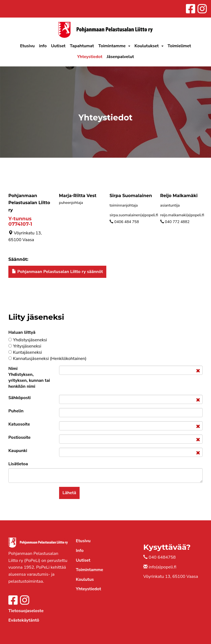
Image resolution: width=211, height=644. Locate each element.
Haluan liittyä (22, 332)
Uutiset (58, 46)
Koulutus (85, 579)
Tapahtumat (82, 46)
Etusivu (27, 46)
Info (80, 551)
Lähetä (69, 493)
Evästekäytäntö (24, 620)
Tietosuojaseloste (26, 611)
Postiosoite (19, 437)
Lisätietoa (18, 464)
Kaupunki (18, 451)
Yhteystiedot (90, 57)
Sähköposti (20, 398)
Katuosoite (19, 424)
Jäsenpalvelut (120, 57)
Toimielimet (179, 46)
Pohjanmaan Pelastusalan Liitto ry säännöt (57, 272)
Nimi (29, 377)
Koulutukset (147, 46)
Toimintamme (112, 46)
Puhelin (16, 411)
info (43, 46)
